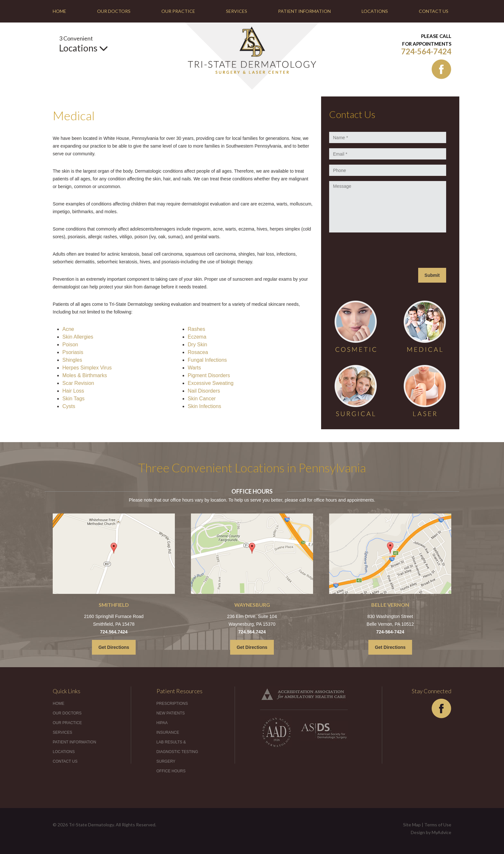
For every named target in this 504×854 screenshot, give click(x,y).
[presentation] (378, 250)
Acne (68, 329)
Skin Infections (204, 406)
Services (237, 11)
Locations (375, 11)
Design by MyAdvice (431, 832)
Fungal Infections (207, 360)
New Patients (171, 713)
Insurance (168, 732)
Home (59, 11)
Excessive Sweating (211, 383)
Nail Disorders (204, 391)
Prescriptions (172, 704)
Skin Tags (73, 399)
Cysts (69, 406)
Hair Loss (73, 391)
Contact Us (434, 11)
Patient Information (304, 11)
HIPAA (162, 723)
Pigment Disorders (209, 375)
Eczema (197, 337)
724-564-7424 (426, 51)
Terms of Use (438, 825)
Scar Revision (78, 383)
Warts (194, 368)
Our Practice (178, 11)
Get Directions (114, 647)
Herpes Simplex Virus (87, 368)
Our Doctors (114, 11)
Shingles (72, 360)
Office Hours (171, 771)
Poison (70, 345)
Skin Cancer (202, 399)
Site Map (412, 825)
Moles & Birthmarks (85, 375)
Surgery (166, 761)
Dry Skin (197, 345)
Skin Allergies (78, 337)
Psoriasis (73, 352)
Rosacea (198, 352)
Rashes (196, 329)
